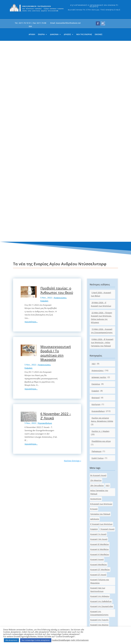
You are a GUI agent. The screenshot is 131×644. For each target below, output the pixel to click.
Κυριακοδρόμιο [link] (45, 222)
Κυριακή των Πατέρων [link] (100, 469)
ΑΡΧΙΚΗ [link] (32, 35)
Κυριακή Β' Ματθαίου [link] (100, 343)
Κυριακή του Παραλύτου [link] (101, 439)
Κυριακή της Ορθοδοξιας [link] (101, 400)
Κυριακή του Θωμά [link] (99, 429)
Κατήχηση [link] (96, 203)
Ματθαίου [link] (95, 479)
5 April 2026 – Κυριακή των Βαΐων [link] (101, 93)
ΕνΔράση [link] (44, 100)
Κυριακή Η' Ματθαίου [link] (100, 353)
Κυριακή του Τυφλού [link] (99, 444)
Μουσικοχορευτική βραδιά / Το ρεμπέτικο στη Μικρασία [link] (56, 152)
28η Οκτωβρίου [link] (97, 285)
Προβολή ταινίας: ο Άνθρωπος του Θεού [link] (57, 89)
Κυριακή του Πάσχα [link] (99, 434)
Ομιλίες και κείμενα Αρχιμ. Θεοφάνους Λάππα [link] (102, 219)
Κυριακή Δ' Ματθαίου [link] (100, 348)
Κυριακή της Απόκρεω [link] (100, 395)
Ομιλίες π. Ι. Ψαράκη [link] (100, 230)
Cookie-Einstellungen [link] (61, 640)
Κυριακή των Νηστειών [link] (100, 464)
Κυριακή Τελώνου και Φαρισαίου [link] (100, 380)
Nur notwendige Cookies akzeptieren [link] (36, 640)
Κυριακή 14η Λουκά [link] (99, 338)
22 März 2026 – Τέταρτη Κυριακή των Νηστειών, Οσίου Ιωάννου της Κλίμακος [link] (102, 117)
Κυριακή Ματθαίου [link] (99, 364)
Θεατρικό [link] (96, 197)
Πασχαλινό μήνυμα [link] (99, 493)
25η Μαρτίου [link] (96, 280)
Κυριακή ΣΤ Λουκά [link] (98, 374)
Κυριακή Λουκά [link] (97, 359)
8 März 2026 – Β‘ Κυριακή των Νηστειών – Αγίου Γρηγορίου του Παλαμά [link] (102, 142)
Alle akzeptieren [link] (11, 640)
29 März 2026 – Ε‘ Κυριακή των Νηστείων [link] (101, 103)
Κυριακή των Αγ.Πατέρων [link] (101, 449)
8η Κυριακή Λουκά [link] (98, 274)
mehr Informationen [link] (80, 640)
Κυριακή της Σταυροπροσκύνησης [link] (99, 412)
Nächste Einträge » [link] (73, 260)
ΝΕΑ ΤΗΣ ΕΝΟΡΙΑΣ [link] (84, 35)
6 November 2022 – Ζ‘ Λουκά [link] (56, 215)
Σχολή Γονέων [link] (98, 257)
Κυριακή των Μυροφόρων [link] (101, 459)
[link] (37, 11)
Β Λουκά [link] (94, 308)
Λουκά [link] (108, 474)
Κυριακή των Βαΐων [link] (99, 454)
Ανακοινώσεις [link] (60, 97)
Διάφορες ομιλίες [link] (99, 176)
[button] (98, 23)
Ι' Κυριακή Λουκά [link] (107, 328)
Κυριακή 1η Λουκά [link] (98, 333)
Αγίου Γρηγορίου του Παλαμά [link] (99, 291)
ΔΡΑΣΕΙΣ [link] (67, 35)
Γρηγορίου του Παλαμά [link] (100, 313)
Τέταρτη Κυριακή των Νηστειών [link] (100, 500)
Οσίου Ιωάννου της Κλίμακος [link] (99, 486)
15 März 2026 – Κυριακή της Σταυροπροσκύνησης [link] (102, 130)
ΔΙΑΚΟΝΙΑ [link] (54, 35)
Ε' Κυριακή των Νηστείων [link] (101, 323)
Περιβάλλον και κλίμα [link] (101, 240)
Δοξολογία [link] (95, 318)
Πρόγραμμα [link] (97, 250)
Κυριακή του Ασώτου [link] (99, 424)
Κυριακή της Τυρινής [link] (99, 419)
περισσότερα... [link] (31, 121)
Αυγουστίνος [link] (96, 298)
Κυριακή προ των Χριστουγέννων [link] (98, 389)
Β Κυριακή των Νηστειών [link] (101, 303)
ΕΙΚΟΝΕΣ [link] (99, 35)
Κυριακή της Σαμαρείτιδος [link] (102, 406)
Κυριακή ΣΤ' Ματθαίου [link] (100, 369)
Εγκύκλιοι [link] (96, 183)
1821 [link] (94, 163)
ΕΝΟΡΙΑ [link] (41, 35)
